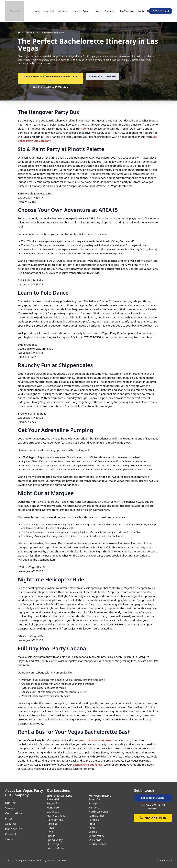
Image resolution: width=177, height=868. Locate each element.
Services (64, 11)
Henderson (54, 807)
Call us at (103, 76)
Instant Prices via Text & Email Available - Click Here (50, 78)
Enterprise (53, 803)
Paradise (52, 824)
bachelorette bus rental (87, 765)
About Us (110, 11)
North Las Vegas (57, 816)
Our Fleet (49, 11)
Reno (50, 832)
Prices (98, 11)
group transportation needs (96, 740)
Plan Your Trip (126, 11)
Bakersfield (54, 799)
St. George (53, 844)
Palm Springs (55, 820)
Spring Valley (55, 840)
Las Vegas (53, 812)
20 (84, 129)
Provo (50, 828)
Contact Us (144, 11)
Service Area (82, 11)
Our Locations (14, 813)
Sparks (51, 836)
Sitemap (10, 839)
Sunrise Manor (56, 848)
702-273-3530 (161, 11)
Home (37, 11)
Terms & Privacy (163, 860)
